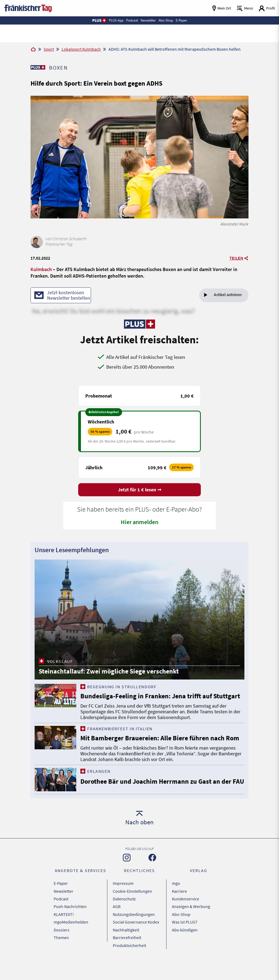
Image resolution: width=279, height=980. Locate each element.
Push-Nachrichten (70, 926)
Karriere (179, 912)
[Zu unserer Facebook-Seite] (152, 880)
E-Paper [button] (181, 20)
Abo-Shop (181, 933)
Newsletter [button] (148, 20)
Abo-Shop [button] (166, 20)
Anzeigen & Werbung (191, 926)
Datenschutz (124, 919)
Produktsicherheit (129, 960)
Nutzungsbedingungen (134, 933)
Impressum (123, 906)
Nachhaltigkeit (126, 946)
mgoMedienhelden (71, 940)
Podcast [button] (132, 20)
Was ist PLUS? (185, 940)
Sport (49, 49)
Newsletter (63, 912)
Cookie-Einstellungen (132, 912)
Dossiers (62, 946)
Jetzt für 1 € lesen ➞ (140, 490)
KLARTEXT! (64, 933)
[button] (99, 20)
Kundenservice (186, 919)
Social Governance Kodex (136, 940)
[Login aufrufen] (267, 8)
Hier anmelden (140, 523)
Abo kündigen (185, 946)
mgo (176, 906)
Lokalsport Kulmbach (81, 49)
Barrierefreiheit (127, 953)
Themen (61, 953)
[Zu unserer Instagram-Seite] (127, 880)
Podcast (61, 919)
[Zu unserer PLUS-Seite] (38, 67)
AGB (117, 926)
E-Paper (61, 906)
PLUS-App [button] (116, 20)
